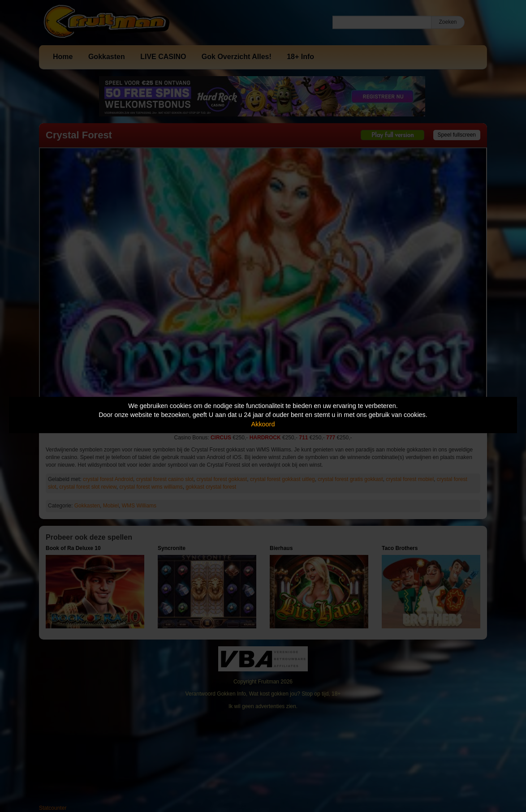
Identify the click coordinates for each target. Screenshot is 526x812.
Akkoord (263, 424)
